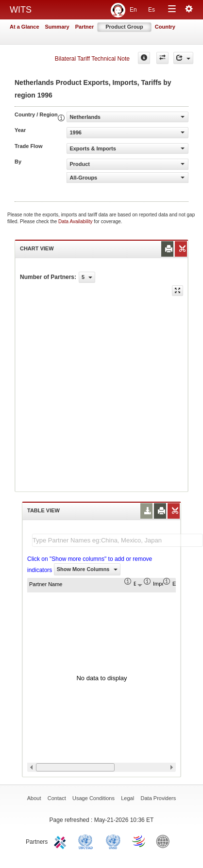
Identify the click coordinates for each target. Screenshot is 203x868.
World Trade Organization (139, 841)
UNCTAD (87, 841)
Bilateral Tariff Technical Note (92, 59)
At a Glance (25, 27)
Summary (57, 27)
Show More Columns (87, 569)
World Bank (165, 841)
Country (165, 27)
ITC (62, 841)
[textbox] (118, 540)
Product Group (124, 27)
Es (152, 10)
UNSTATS (113, 841)
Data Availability (76, 221)
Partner (85, 27)
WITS (21, 10)
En (133, 10)
